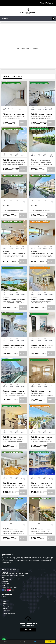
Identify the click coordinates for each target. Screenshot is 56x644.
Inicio (4, 596)
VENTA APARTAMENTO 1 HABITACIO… (14, 161)
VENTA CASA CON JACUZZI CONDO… (42, 161)
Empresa (5, 608)
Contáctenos (6, 611)
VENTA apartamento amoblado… (14, 299)
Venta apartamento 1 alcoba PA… (14, 207)
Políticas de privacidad (9, 613)
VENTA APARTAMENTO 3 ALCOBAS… (41, 392)
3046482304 (46, 2)
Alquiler (5, 601)
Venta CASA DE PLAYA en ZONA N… (42, 484)
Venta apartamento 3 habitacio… (42, 299)
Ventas (5, 599)
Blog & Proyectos (7, 606)
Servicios (5, 604)
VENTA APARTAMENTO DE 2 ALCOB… (42, 345)
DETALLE (23, 123)
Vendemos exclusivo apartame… (42, 253)
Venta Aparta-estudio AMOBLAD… (14, 345)
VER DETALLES (14, 94)
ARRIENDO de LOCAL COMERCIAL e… (14, 115)
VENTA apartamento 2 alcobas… (41, 207)
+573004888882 (47, 4)
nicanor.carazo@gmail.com (9, 587)
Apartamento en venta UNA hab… (14, 530)
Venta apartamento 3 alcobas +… (14, 253)
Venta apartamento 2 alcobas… (13, 438)
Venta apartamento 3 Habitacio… (42, 115)
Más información (36, 642)
